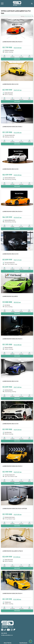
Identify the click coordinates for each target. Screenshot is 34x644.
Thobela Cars (8, 602)
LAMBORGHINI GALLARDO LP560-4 (13, 551)
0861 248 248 (4, 633)
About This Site (8, 643)
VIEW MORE (17, 526)
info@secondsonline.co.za (7, 635)
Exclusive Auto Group (10, 517)
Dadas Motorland (9, 560)
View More (17, 568)
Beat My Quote (23, 643)
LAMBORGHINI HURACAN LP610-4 (12, 593)
